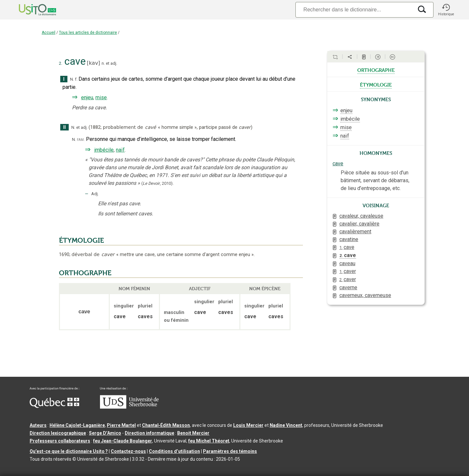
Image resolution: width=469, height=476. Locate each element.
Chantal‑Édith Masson (166, 425)
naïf (120, 150)
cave (338, 163)
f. (76, 79)
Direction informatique (149, 433)
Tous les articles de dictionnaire (88, 33)
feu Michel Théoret (209, 441)
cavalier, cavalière (359, 224)
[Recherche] (354, 10)
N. (72, 79)
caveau (347, 263)
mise (101, 97)
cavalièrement (355, 231)
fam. (81, 139)
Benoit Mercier (193, 433)
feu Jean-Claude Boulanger (123, 441)
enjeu (87, 97)
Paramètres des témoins (230, 451)
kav (93, 63)
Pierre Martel (121, 425)
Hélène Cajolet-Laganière (77, 425)
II (64, 127)
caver (348, 271)
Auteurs (38, 425)
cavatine (349, 239)
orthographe (376, 70)
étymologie (376, 84)
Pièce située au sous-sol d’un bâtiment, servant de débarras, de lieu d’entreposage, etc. (375, 180)
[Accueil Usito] (30, 10)
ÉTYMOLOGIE (81, 240)
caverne (348, 287)
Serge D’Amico (105, 433)
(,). (157, 183)
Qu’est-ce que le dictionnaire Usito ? (69, 451)
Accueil (49, 33)
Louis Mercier (248, 425)
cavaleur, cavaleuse (361, 216)
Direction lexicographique (58, 433)
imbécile (104, 150)
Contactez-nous (128, 451)
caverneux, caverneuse (365, 295)
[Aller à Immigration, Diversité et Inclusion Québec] (54, 406)
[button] (446, 10)
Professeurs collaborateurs (60, 441)
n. (103, 63)
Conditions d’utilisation (174, 451)
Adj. (95, 194)
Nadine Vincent (286, 425)
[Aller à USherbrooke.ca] (129, 407)
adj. (114, 63)
